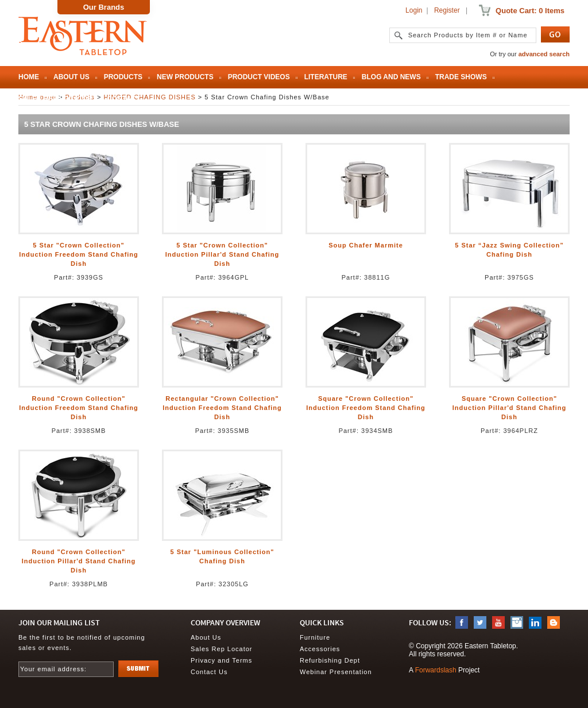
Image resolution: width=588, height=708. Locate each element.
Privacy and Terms (221, 660)
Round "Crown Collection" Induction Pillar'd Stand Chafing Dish (79, 561)
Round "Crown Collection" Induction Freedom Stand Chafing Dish (79, 408)
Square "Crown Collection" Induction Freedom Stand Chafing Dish (366, 408)
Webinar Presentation (336, 672)
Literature (326, 77)
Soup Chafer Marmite (366, 245)
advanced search (544, 54)
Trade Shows (461, 77)
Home (29, 77)
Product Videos (259, 77)
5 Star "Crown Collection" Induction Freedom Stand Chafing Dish (79, 254)
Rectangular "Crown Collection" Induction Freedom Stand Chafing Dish (222, 408)
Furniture (315, 637)
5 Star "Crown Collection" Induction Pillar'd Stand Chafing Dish (222, 254)
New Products (185, 77)
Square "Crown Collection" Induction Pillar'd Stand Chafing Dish (509, 408)
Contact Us (209, 672)
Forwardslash (436, 670)
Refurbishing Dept (330, 660)
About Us (71, 77)
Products (123, 77)
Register (447, 10)
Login (414, 10)
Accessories (320, 649)
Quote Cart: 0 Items (530, 11)
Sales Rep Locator (55, 99)
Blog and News (391, 77)
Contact (123, 99)
